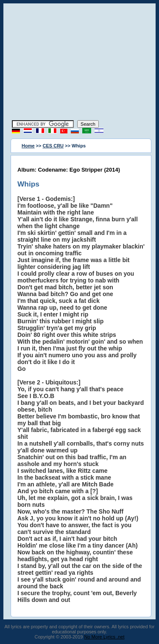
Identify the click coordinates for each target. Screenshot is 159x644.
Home (28, 146)
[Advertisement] (80, 63)
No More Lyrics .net (105, 637)
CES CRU (53, 146)
